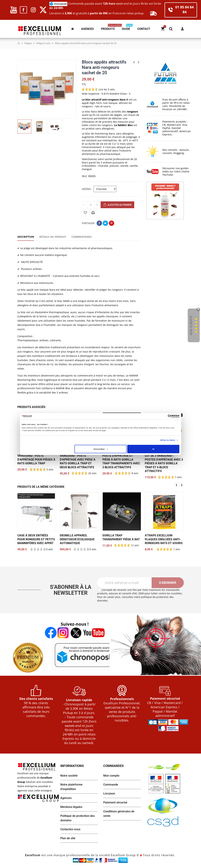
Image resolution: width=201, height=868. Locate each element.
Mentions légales (71, 807)
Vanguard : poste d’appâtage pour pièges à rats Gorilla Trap (36, 459)
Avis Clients (191, 325)
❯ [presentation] (182, 485)
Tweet (105, 223)
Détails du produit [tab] (53, 237)
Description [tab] (26, 237)
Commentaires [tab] (82, 237)
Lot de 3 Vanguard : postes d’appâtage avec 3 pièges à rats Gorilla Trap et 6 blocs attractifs (164, 463)
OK (153, 449)
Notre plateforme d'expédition (71, 787)
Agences (66, 798)
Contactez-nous (70, 829)
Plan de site (68, 838)
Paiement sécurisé (115, 802)
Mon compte (182, 29)
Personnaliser (100, 449)
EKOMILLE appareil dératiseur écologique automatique (77, 539)
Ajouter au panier (117, 205)
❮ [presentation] (176, 485)
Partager (99, 223)
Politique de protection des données (78, 818)
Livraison (109, 794)
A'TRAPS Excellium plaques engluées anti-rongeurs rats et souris (164, 539)
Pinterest (112, 223)
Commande (111, 785)
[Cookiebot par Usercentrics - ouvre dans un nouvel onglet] (164, 416)
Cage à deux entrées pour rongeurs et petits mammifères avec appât (36, 539)
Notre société (69, 776)
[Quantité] (91, 205)
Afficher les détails (167, 440)
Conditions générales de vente (119, 814)
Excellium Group (123, 855)
